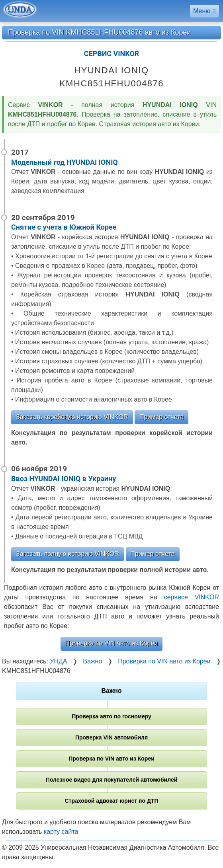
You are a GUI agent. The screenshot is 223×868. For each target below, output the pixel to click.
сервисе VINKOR (192, 597)
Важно (111, 691)
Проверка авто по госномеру (111, 716)
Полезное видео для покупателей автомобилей (112, 780)
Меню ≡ (204, 11)
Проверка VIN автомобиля (111, 737)
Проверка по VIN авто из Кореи (111, 643)
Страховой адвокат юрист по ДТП (111, 801)
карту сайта (61, 832)
